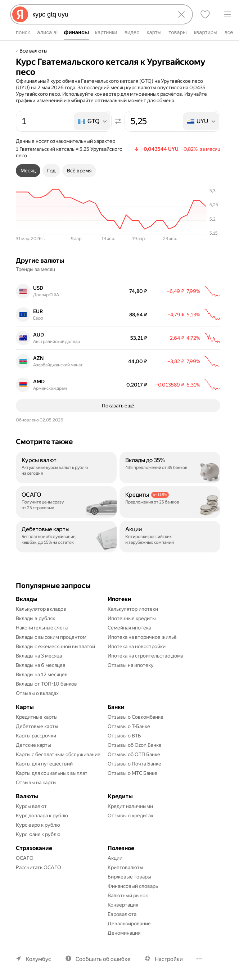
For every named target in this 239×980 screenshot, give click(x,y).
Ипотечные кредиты (132, 618)
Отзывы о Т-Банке (129, 726)
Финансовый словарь (133, 886)
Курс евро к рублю (38, 825)
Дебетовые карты (37, 726)
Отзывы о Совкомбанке (136, 717)
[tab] (28, 171)
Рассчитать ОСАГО (39, 867)
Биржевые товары (129, 877)
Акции (115, 858)
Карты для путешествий (44, 764)
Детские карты (33, 745)
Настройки (169, 959)
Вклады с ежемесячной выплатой (55, 646)
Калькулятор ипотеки (133, 609)
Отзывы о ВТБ (124, 736)
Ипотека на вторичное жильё (142, 637)
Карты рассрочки (36, 736)
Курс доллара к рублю (42, 816)
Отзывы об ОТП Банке (134, 754)
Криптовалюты (125, 867)
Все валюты (33, 51)
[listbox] (93, 121)
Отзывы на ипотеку (131, 665)
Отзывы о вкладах (37, 693)
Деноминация (124, 933)
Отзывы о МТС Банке (132, 773)
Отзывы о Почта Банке (134, 764)
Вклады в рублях (35, 618)
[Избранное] (205, 14)
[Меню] (227, 14)
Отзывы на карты (36, 782)
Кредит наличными (130, 806)
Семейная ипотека (129, 628)
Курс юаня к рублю (38, 834)
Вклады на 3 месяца (39, 656)
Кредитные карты (37, 717)
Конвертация (123, 905)
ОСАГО (25, 858)
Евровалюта (122, 914)
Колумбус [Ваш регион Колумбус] (39, 959)
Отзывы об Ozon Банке (135, 745)
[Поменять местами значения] (118, 121)
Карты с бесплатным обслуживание (58, 754)
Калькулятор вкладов (41, 609)
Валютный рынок (128, 895)
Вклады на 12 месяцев (42, 674)
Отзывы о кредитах (130, 816)
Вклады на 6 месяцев (41, 665)
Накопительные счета (42, 628)
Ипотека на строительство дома (145, 656)
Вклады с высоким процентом (51, 637)
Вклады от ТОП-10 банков (46, 684)
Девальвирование (129, 923)
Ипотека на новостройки (137, 646)
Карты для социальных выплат (52, 773)
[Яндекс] (20, 14)
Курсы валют (31, 806)
